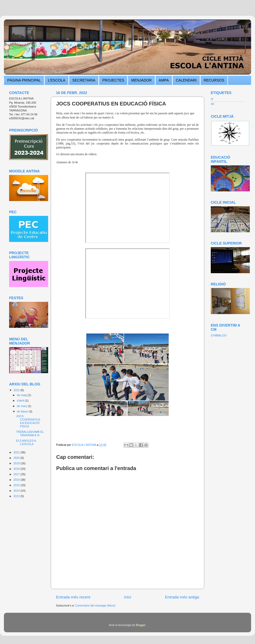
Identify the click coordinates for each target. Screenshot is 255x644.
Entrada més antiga (182, 597)
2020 (17, 458)
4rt (212, 104)
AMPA (164, 80)
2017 (17, 474)
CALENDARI (186, 80)
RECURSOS (214, 80)
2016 (17, 480)
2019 (17, 463)
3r (212, 99)
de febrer (23, 411)
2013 (17, 496)
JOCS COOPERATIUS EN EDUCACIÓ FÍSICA (28, 421)
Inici (128, 597)
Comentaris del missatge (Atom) (95, 605)
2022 (17, 390)
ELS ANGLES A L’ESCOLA (26, 442)
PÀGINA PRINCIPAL (24, 80)
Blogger (141, 625)
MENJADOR (141, 80)
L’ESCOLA (57, 80)
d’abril (21, 401)
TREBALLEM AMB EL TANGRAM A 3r (30, 433)
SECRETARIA (84, 80)
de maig (22, 395)
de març (22, 406)
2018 (17, 469)
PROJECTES (113, 80)
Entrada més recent (73, 597)
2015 (17, 485)
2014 (17, 491)
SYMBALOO (219, 335)
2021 (17, 452)
